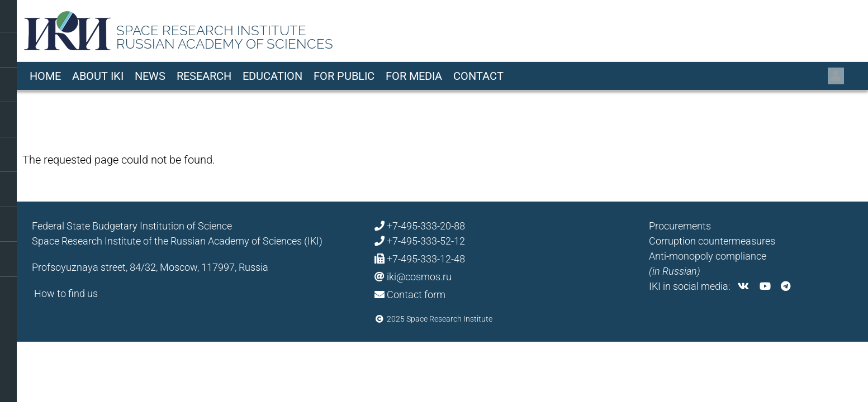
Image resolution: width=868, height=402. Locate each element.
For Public (344, 76)
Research (204, 76)
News (150, 76)
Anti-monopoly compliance (708, 256)
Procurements (680, 226)
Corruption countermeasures (712, 241)
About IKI (98, 76)
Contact (478, 76)
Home (45, 76)
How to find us (66, 293)
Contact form (416, 295)
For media (414, 76)
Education (272, 76)
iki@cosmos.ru (419, 277)
